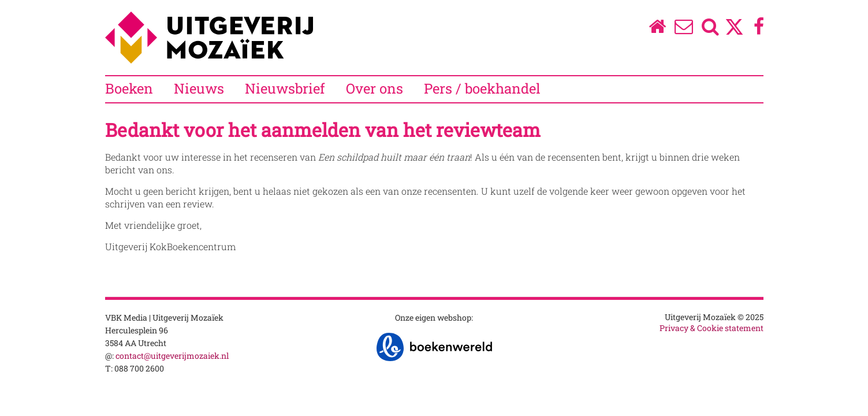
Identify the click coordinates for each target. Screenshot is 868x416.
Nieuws (199, 88)
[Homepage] (657, 29)
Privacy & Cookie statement (711, 328)
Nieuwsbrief (285, 88)
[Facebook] (759, 29)
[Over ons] (683, 29)
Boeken (129, 88)
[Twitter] (734, 33)
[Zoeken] (710, 29)
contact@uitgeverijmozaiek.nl (172, 356)
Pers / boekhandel (482, 88)
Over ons (375, 88)
